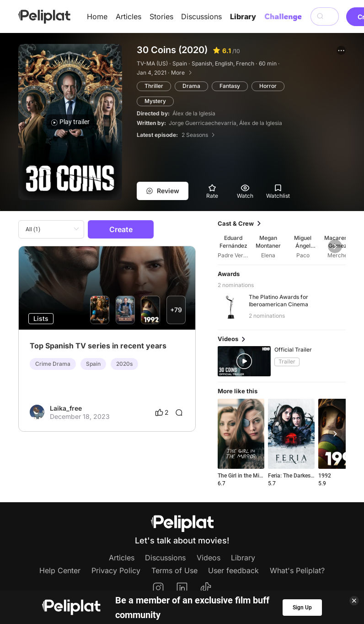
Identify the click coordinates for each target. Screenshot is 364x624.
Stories (161, 16)
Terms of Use (174, 570)
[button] (341, 50)
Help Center (60, 570)
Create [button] (121, 229)
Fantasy (230, 86)
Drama (191, 86)
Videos (209, 558)
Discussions (201, 16)
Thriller (154, 86)
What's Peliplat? (297, 570)
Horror (268, 86)
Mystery (155, 101)
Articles (128, 16)
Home (97, 16)
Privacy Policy (116, 570)
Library (243, 16)
